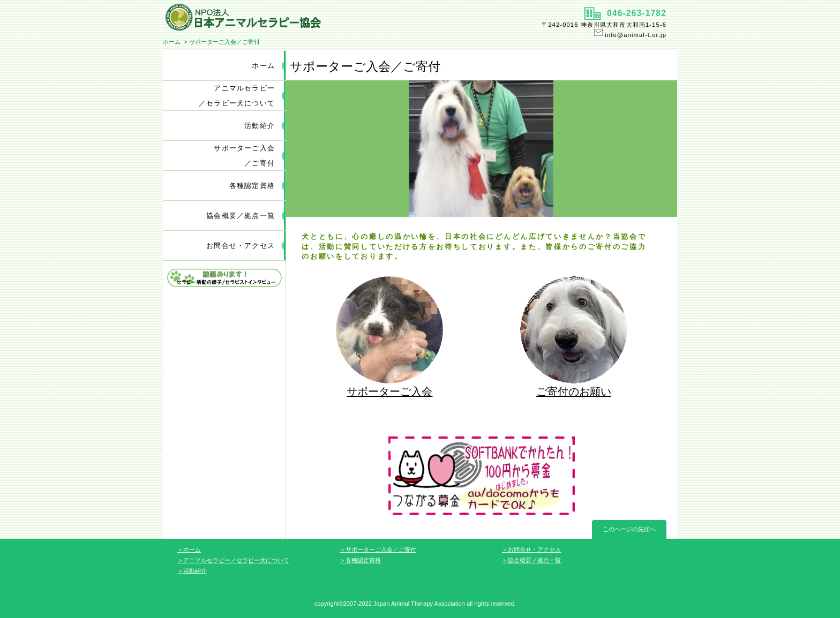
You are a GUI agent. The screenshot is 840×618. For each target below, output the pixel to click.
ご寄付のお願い (574, 391)
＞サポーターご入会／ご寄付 (378, 549)
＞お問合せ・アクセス (531, 549)
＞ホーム (189, 549)
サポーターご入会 (389, 391)
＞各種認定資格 (360, 560)
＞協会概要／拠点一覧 (531, 560)
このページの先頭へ (629, 529)
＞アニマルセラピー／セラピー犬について (233, 560)
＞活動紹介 (192, 571)
